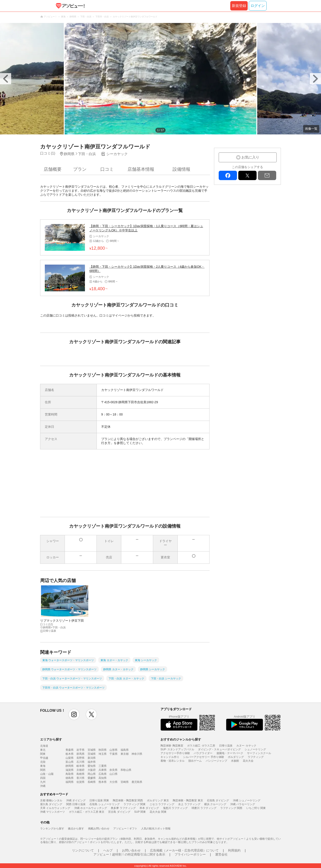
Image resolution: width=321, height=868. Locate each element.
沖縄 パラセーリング (243, 804)
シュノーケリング (255, 749)
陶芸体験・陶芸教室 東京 (188, 800)
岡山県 (92, 774)
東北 (43, 750)
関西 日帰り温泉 (76, 804)
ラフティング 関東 (135, 804)
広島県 (103, 774)
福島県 (125, 750)
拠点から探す (76, 829)
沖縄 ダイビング (76, 800)
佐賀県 (80, 782)
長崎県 (92, 782)
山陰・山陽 (47, 774)
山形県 (113, 750)
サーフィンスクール (259, 753)
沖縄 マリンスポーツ (52, 812)
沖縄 (43, 786)
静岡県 (70, 766)
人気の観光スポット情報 (156, 829)
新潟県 (92, 758)
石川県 (80, 762)
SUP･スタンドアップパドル (177, 749)
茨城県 (92, 754)
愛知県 (92, 766)
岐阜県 (80, 766)
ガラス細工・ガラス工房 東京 (87, 812)
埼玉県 (103, 754)
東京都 (125, 754)
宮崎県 (125, 782)
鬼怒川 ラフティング (175, 808)
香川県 (80, 778)
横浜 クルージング (215, 804)
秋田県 (103, 750)
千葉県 (113, 754)
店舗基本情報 (141, 169)
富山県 (70, 762)
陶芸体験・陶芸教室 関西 (128, 800)
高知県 (103, 778)
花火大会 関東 (158, 812)
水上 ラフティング (189, 804)
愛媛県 (92, 778)
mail (267, 175)
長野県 (80, 758)
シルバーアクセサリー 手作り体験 (203, 757)
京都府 (80, 770)
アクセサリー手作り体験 (175, 753)
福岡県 (70, 782)
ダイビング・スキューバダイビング (219, 749)
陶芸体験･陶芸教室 (172, 746)
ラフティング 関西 (231, 808)
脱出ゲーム (195, 761)
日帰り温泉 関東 (99, 800)
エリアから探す (51, 739)
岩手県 (80, 750)
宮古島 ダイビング (119, 812)
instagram (74, 714)
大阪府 (92, 770)
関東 (43, 754)
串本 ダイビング (149, 808)
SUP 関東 (140, 812)
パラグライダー (203, 753)
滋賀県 (70, 770)
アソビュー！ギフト (125, 829)
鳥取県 (70, 774)
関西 (43, 770)
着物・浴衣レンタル (173, 761)
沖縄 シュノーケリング (247, 800)
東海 (43, 766)
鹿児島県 (137, 782)
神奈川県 (137, 754)
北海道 (44, 746)
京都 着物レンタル (51, 800)
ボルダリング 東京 (158, 800)
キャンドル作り (170, 757)
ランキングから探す (52, 829)
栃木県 (70, 754)
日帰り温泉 (226, 746)
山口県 (113, 774)
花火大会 (248, 761)
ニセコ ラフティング (162, 804)
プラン (80, 169)
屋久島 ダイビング (51, 804)
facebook (228, 175)
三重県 (103, 766)
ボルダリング (236, 757)
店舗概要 (53, 169)
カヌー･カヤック (246, 746)
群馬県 (80, 754)
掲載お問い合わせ (99, 829)
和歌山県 (126, 770)
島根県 (80, 774)
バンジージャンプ (216, 761)
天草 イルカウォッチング (55, 808)
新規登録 (239, 6)
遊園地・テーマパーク (230, 753)
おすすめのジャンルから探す (181, 739)
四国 (43, 778)
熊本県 (103, 782)
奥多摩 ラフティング (123, 808)
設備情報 (181, 169)
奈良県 (113, 770)
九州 (43, 782)
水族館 (235, 761)
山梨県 (70, 758)
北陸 (43, 762)
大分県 (113, 782)
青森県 (70, 750)
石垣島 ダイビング (218, 800)
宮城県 (92, 750)
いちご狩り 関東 (256, 808)
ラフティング (256, 757)
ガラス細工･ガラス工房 (201, 746)
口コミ (107, 169)
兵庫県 (103, 770)
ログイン (258, 6)
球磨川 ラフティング (204, 808)
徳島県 (70, 778)
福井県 (92, 762)
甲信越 (44, 758)
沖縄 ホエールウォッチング (91, 808)
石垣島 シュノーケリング (104, 804)
